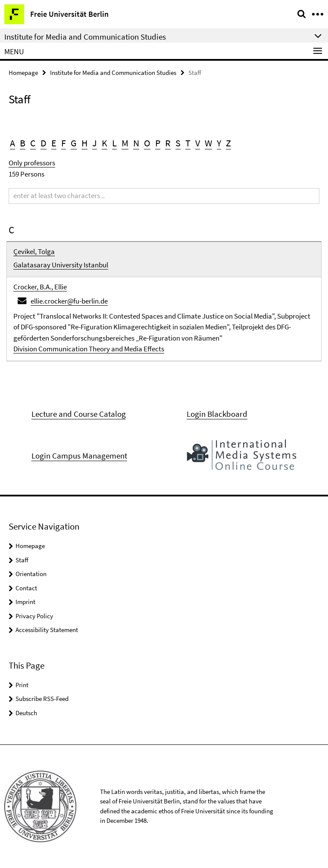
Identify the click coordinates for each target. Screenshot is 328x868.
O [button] (147, 143)
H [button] (84, 143)
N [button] (136, 143)
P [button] (158, 143)
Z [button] (228, 143)
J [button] (95, 143)
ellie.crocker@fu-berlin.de (69, 301)
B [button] (23, 143)
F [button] (64, 143)
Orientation (31, 574)
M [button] (125, 143)
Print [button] (22, 685)
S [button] (178, 143)
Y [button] (219, 143)
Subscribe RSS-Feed (42, 699)
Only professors (32, 163)
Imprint (25, 602)
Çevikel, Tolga (34, 251)
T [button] (188, 143)
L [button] (114, 143)
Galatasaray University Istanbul (61, 265)
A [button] (12, 143)
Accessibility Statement (47, 630)
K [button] (105, 143)
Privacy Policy (34, 616)
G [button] (74, 143)
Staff (22, 560)
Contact (26, 588)
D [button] (44, 143)
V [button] (198, 143)
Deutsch (26, 713)
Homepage (23, 73)
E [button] (54, 143)
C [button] (33, 143)
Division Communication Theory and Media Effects (89, 349)
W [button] (208, 143)
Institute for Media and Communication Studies (113, 73)
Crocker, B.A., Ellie (40, 287)
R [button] (168, 143)
